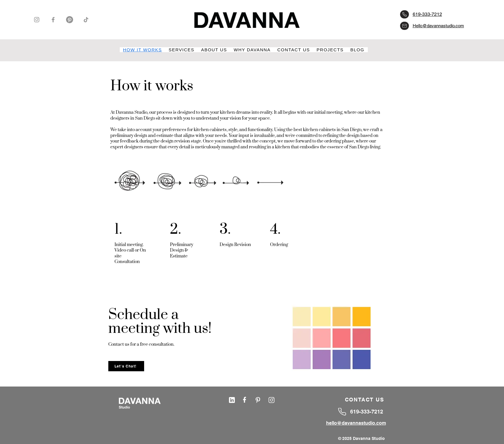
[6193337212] (404, 14)
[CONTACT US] (365, 400)
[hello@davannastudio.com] (404, 26)
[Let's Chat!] (126, 366)
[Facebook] (53, 20)
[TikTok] (86, 20)
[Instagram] (37, 20)
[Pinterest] (70, 20)
